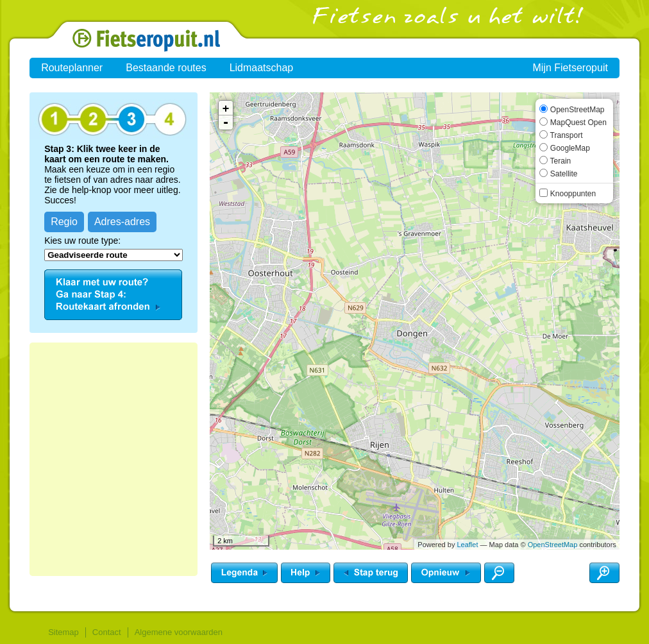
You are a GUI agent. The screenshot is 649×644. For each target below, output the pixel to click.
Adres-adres (122, 222)
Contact (107, 632)
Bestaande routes (166, 68)
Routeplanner (72, 68)
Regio (64, 222)
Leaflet (467, 545)
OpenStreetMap (553, 545)
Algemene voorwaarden (179, 632)
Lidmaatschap (262, 68)
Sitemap (63, 632)
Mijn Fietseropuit (570, 68)
